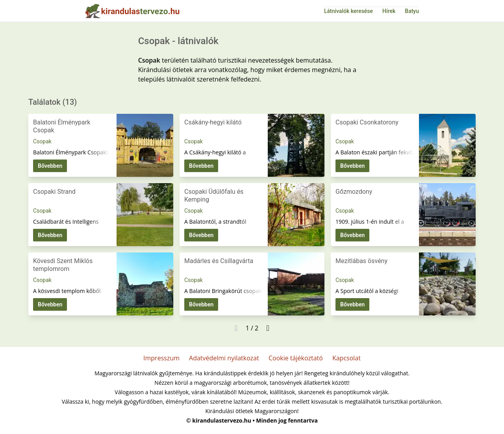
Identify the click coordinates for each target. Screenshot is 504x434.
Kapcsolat (346, 358)
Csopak (42, 141)
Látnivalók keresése (348, 11)
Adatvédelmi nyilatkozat (224, 358)
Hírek (389, 11)
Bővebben (50, 166)
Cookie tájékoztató (296, 358)
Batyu (412, 11)
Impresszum (161, 358)
